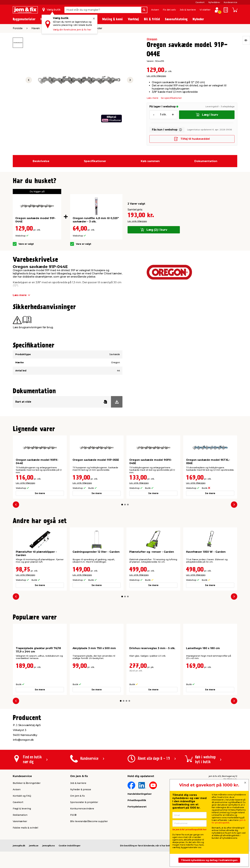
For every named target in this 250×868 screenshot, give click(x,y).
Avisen (155, 10)
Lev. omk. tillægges (156, 76)
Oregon (152, 39)
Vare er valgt (26, 244)
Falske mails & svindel (25, 828)
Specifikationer (95, 161)
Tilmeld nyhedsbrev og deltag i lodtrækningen (209, 860)
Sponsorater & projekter (84, 802)
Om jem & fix (77, 796)
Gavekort (200, 2)
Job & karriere (188, 10)
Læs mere (153, 98)
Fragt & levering (22, 809)
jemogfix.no (49, 846)
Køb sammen (150, 161)
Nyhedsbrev (214, 2)
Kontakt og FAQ (22, 796)
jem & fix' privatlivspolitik (229, 821)
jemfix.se (34, 846)
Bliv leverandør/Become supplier (89, 821)
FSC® (73, 815)
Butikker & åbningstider (27, 783)
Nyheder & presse (81, 789)
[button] (122, 505)
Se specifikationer (171, 98)
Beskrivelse (41, 161)
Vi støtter (205, 10)
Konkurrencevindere (82, 809)
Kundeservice (231, 2)
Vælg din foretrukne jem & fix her (72, 30)
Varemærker (20, 821)
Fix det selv (169, 10)
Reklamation (20, 815)
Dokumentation (206, 161)
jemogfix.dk (19, 846)
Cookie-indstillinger (70, 846)
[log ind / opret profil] (217, 10)
